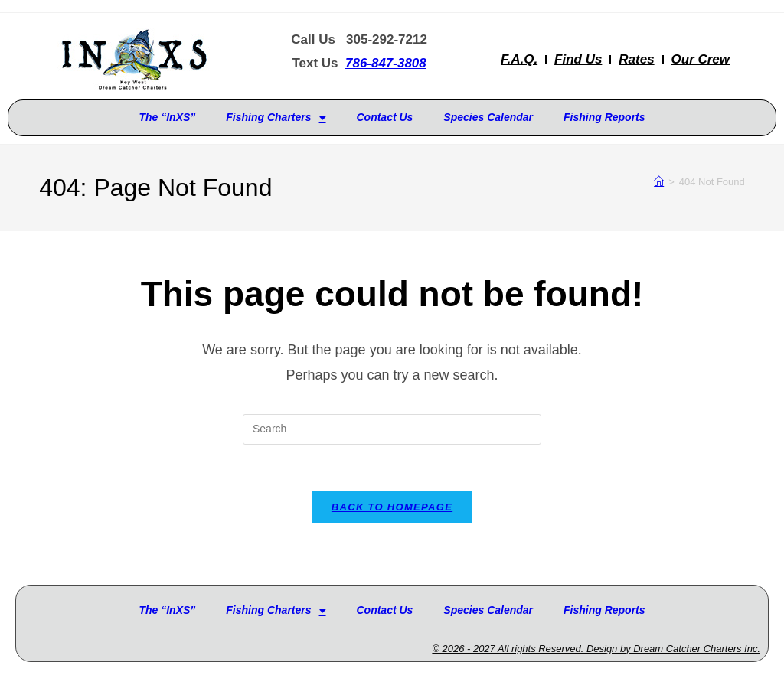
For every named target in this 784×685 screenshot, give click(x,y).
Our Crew (701, 59)
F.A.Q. (519, 59)
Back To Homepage (392, 507)
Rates (636, 59)
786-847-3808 (386, 63)
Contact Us (384, 118)
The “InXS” (167, 118)
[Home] (659, 182)
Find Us (578, 59)
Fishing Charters (276, 118)
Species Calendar (488, 118)
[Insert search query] (392, 429)
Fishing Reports (604, 118)
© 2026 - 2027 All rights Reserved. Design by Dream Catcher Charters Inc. (596, 649)
